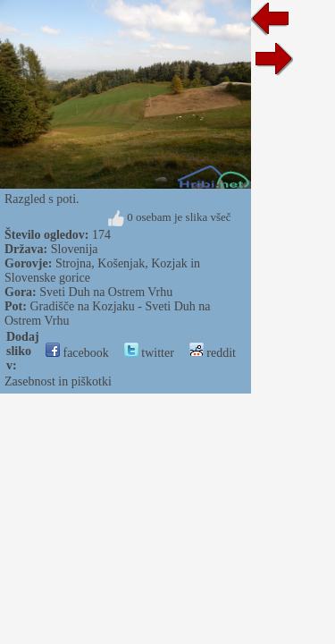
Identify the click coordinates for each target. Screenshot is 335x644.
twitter (149, 353)
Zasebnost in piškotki (58, 381)
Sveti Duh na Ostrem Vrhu (106, 292)
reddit (213, 353)
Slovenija (75, 249)
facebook (77, 353)
